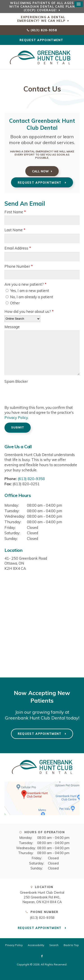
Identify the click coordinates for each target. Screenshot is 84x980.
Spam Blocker (16, 381)
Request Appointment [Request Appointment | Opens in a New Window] (42, 40)
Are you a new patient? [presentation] (25, 284)
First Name (15, 212)
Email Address (18, 248)
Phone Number (19, 266)
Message (12, 327)
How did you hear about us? (29, 311)
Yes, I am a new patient (27, 291)
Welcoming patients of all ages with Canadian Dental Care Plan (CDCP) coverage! (42, 7)
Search (54, 945)
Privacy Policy (16, 418)
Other (13, 303)
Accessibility (36, 945)
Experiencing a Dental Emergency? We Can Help (41, 19)
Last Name (15, 230)
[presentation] (31, 392)
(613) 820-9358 (44, 30)
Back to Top (71, 945)
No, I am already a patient (29, 297)
